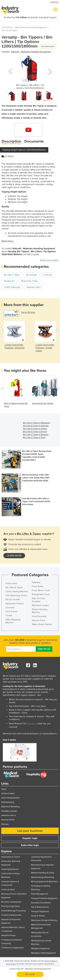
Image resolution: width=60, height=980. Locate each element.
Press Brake (38, 586)
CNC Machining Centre (16, 596)
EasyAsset (32, 724)
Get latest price (48, 46)
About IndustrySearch (10, 798)
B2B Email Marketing (10, 807)
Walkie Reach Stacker (42, 624)
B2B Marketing (8, 802)
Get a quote (30, 974)
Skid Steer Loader (40, 605)
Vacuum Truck (39, 620)
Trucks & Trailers (38, 916)
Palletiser (36, 582)
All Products (7, 27)
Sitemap (5, 824)
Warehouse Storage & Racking (44, 920)
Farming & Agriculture (11, 906)
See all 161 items (28, 312)
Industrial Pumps (8, 935)
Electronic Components (11, 902)
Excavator (10, 608)
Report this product (49, 260)
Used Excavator (39, 616)
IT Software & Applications (13, 948)
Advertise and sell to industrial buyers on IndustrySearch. (30, 734)
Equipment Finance (15, 604)
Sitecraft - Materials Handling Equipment (31, 52)
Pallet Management (40, 894)
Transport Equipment (40, 912)
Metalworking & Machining (43, 877)
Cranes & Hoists (8, 890)
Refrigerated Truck (41, 594)
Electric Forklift (13, 600)
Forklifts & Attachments (11, 915)
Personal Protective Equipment (44, 898)
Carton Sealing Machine (17, 592)
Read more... (8, 241)
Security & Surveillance (41, 903)
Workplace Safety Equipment (43, 953)
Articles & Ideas (8, 794)
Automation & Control (11, 857)
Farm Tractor (12, 612)
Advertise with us (9, 815)
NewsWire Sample (9, 811)
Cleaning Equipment (10, 869)
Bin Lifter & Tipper (10, 30)
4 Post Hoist (11, 583)
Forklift (9, 616)
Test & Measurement (40, 907)
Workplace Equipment (40, 949)
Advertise (54, 2)
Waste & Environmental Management (31, 27)
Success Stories (8, 820)
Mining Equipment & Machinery (44, 882)
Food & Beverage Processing (13, 911)
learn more (14, 556)
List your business (30, 831)
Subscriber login (30, 845)
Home (4, 789)
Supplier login (30, 838)
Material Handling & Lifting (42, 873)
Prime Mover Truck (41, 590)
